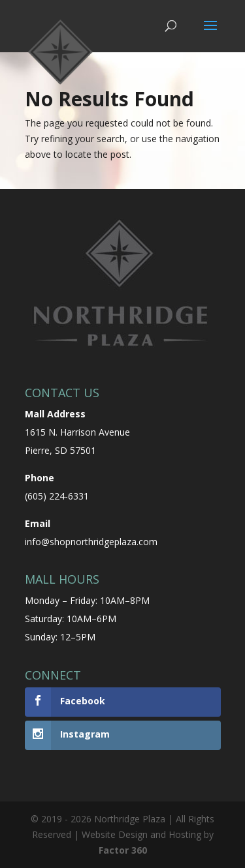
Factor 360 (123, 850)
